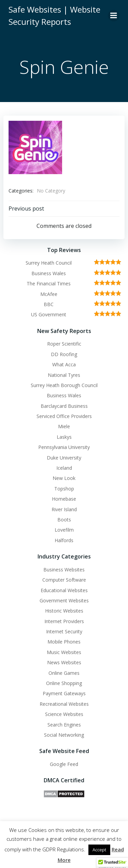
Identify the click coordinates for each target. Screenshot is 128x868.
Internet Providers (64, 621)
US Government (49, 314)
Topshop (64, 489)
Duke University (64, 458)
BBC (49, 304)
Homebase (64, 499)
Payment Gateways (64, 693)
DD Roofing (64, 354)
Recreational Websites (64, 704)
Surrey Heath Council (49, 263)
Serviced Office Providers (64, 416)
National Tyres (64, 375)
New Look (64, 478)
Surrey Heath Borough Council (64, 385)
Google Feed (64, 764)
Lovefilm (64, 530)
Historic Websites (64, 611)
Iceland (64, 468)
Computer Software (64, 580)
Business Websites (64, 570)
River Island (64, 509)
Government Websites (64, 600)
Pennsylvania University (64, 447)
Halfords (64, 540)
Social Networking (64, 735)
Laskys (64, 437)
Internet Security (64, 631)
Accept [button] (99, 850)
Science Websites (64, 714)
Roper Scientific (64, 344)
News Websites (64, 662)
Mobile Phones (64, 642)
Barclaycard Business (64, 406)
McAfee (49, 294)
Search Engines (64, 725)
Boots (64, 520)
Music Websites (64, 652)
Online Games (64, 673)
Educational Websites (64, 590)
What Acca (64, 364)
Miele (64, 426)
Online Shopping (64, 683)
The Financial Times (49, 283)
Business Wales (49, 273)
